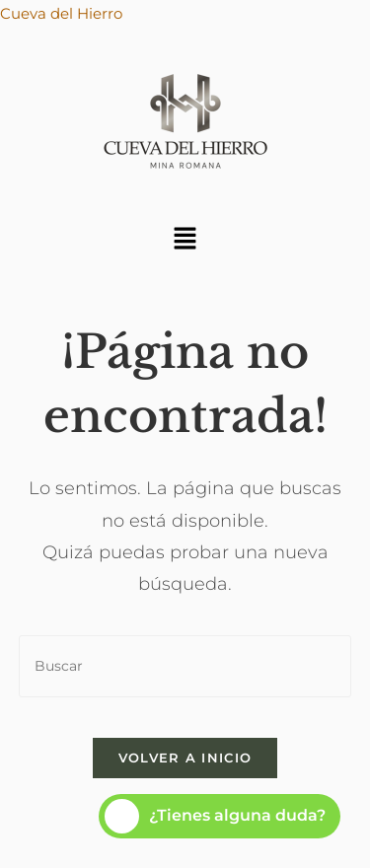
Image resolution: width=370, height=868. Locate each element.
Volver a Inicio (185, 758)
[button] (185, 240)
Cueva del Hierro (61, 13)
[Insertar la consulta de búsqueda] (185, 666)
